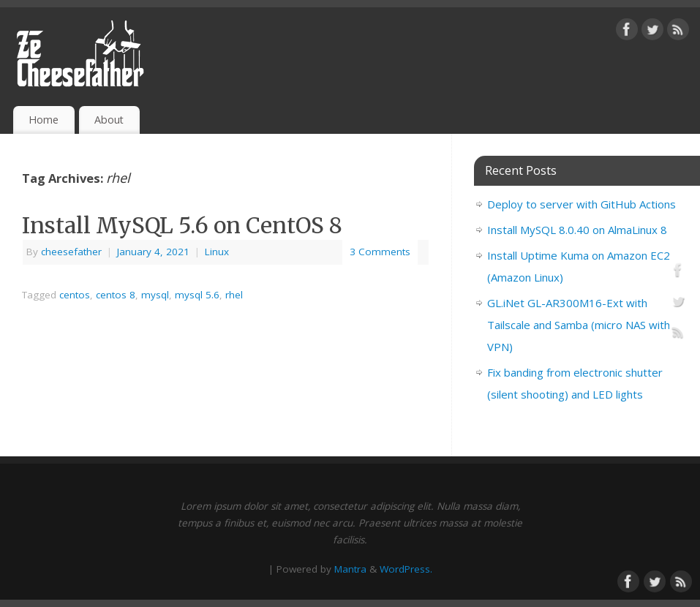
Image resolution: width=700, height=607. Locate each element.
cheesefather (71, 252)
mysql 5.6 (197, 295)
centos (75, 295)
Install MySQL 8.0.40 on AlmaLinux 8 (577, 230)
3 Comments (380, 252)
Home (44, 120)
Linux (217, 252)
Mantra (350, 569)
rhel (234, 295)
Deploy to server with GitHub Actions (582, 204)
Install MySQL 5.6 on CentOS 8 (182, 225)
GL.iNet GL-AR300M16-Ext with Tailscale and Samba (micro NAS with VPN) (579, 325)
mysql (155, 295)
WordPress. (406, 569)
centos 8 (116, 295)
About (109, 120)
